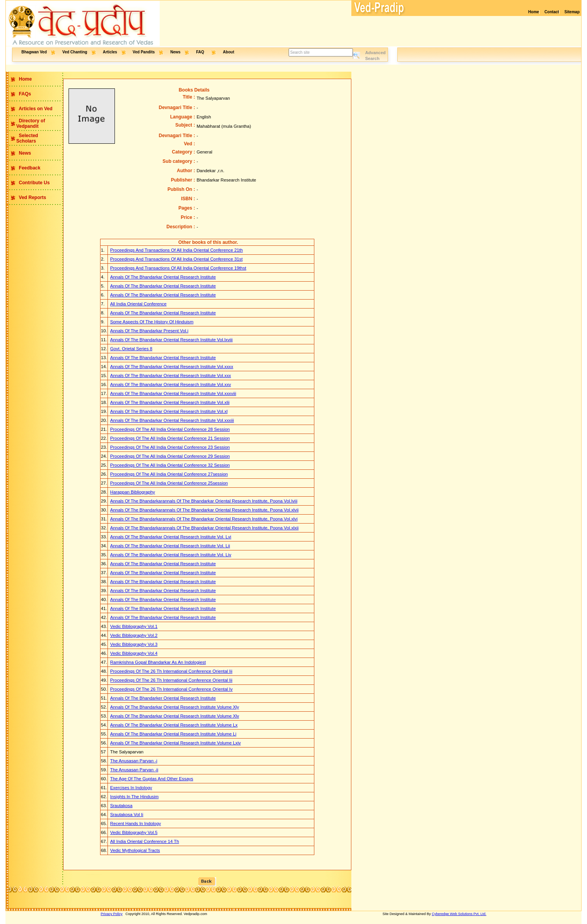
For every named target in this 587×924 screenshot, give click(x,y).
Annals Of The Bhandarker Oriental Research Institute (163, 698)
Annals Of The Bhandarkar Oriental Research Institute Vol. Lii (170, 546)
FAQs (24, 94)
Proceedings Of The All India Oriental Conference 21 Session (170, 438)
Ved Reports (32, 197)
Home (534, 12)
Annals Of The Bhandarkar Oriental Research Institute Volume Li (173, 734)
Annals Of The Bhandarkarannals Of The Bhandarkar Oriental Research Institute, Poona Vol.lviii (204, 501)
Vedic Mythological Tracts (135, 850)
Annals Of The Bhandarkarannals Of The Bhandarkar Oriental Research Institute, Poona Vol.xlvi (204, 519)
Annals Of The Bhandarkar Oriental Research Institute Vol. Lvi (171, 537)
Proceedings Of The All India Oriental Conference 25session (169, 483)
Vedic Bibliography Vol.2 (134, 635)
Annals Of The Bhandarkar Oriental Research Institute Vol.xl (169, 411)
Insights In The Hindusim (134, 797)
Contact (552, 12)
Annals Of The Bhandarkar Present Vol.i (149, 331)
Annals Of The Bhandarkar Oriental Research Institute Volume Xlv (175, 716)
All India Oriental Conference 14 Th (145, 841)
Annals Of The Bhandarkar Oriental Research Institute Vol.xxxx (172, 367)
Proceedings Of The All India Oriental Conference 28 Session (170, 429)
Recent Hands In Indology (136, 823)
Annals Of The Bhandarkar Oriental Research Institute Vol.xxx (171, 376)
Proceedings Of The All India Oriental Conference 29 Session (170, 456)
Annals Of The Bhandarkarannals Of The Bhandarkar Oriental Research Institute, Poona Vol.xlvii (204, 510)
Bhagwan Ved (34, 52)
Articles (110, 52)
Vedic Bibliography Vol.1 (134, 626)
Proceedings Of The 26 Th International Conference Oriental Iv (171, 689)
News (175, 52)
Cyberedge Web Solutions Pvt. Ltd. (459, 914)
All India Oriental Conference (138, 304)
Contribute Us (34, 183)
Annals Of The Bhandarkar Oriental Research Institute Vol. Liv (171, 555)
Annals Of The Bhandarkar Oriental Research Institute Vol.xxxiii (172, 420)
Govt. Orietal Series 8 (131, 349)
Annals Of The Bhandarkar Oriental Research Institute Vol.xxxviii (173, 393)
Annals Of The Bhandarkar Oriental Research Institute (163, 277)
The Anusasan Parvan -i (134, 761)
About (228, 52)
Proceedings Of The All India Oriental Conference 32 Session (170, 465)
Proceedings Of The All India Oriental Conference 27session (169, 474)
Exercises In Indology (131, 788)
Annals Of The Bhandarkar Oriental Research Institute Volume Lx (174, 725)
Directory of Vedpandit (26, 123)
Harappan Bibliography (133, 492)
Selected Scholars (22, 138)
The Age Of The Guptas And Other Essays (152, 779)
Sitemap (572, 12)
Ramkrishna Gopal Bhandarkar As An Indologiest (158, 662)
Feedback (29, 168)
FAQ (200, 52)
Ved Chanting (75, 52)
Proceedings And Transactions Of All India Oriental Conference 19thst (178, 268)
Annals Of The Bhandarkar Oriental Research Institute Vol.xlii (170, 402)
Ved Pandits (144, 52)
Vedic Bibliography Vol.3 (134, 644)
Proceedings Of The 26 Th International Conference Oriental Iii (171, 671)
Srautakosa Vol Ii (127, 815)
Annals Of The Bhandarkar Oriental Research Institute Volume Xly (175, 707)
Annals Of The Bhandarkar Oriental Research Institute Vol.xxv (171, 384)
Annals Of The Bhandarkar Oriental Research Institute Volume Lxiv (175, 743)
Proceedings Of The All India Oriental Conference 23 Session (170, 447)
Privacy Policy (112, 914)
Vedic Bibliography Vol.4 (134, 653)
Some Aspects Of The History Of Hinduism (152, 322)
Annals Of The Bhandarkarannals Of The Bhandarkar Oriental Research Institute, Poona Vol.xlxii (204, 528)
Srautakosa (121, 806)
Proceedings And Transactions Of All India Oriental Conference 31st (176, 259)
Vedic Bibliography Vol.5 (134, 832)
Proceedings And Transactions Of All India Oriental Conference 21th (177, 250)
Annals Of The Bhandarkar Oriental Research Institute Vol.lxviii (172, 340)
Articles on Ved (35, 109)
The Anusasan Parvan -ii (134, 770)
